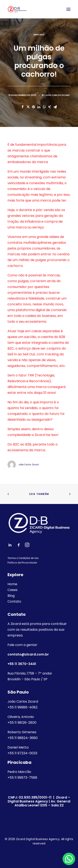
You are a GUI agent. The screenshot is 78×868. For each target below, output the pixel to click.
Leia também (39, 494)
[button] (69, 859)
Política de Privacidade (22, 563)
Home (12, 584)
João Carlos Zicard (57, 95)
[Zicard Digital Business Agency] (17, 9)
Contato (14, 601)
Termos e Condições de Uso (23, 558)
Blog (11, 596)
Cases (12, 590)
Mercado (39, 35)
